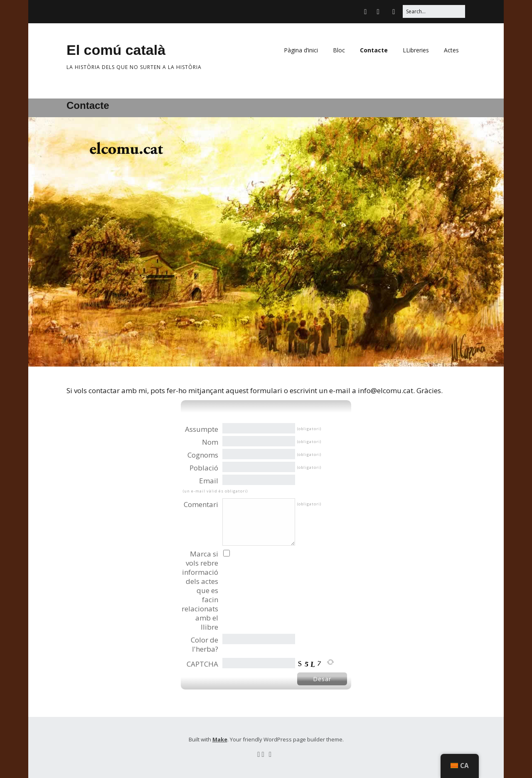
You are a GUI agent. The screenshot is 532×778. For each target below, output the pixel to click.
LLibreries (416, 50)
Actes (451, 50)
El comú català (116, 50)
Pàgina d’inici (301, 50)
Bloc (339, 50)
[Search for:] (434, 11)
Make (220, 739)
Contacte (374, 50)
